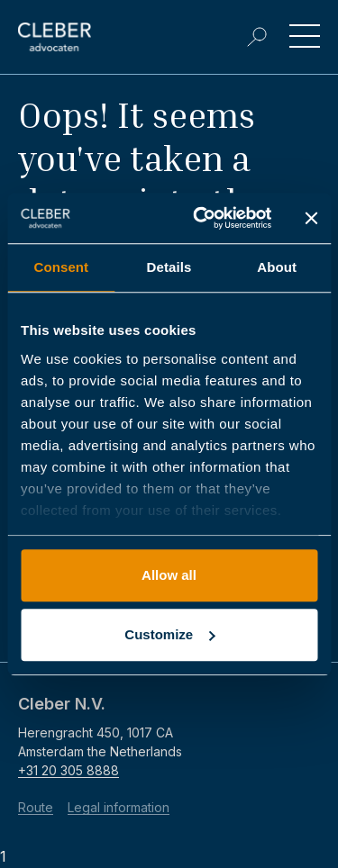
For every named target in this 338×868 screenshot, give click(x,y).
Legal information (119, 807)
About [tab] (277, 267)
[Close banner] (311, 218)
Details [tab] (169, 267)
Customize (169, 634)
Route (36, 807)
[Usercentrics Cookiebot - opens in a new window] (201, 218)
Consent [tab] (61, 267)
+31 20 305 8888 (69, 770)
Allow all (169, 575)
